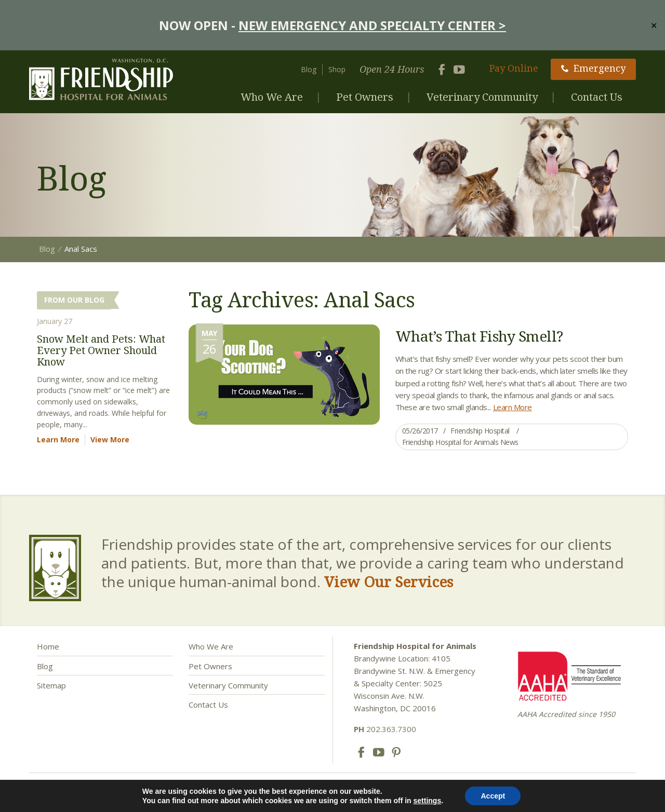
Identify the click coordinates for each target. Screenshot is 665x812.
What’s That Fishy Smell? (479, 336)
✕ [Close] (654, 25)
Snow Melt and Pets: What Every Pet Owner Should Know (101, 350)
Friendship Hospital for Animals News (460, 442)
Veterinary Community (482, 97)
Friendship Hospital (480, 431)
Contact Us (597, 97)
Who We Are (272, 97)
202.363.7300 (385, 729)
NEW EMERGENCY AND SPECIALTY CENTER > (372, 25)
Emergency (593, 68)
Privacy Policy (331, 795)
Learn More (513, 407)
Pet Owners (365, 97)
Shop (337, 69)
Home (48, 646)
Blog (309, 69)
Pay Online (514, 68)
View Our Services (389, 581)
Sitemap (51, 685)
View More (110, 439)
